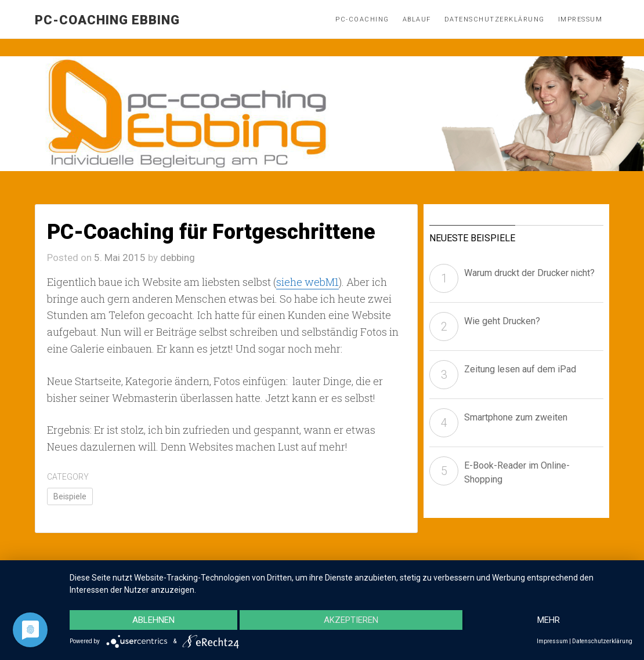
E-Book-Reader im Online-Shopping (517, 472)
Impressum (580, 19)
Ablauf (417, 19)
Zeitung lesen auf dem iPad (520, 369)
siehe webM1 (307, 282)
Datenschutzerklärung (495, 19)
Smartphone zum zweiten (516, 417)
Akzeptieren (351, 620)
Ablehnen (153, 620)
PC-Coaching (362, 19)
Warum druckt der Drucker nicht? (529, 273)
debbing (178, 258)
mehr (549, 620)
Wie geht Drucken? (502, 321)
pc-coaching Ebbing (107, 20)
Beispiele (70, 496)
